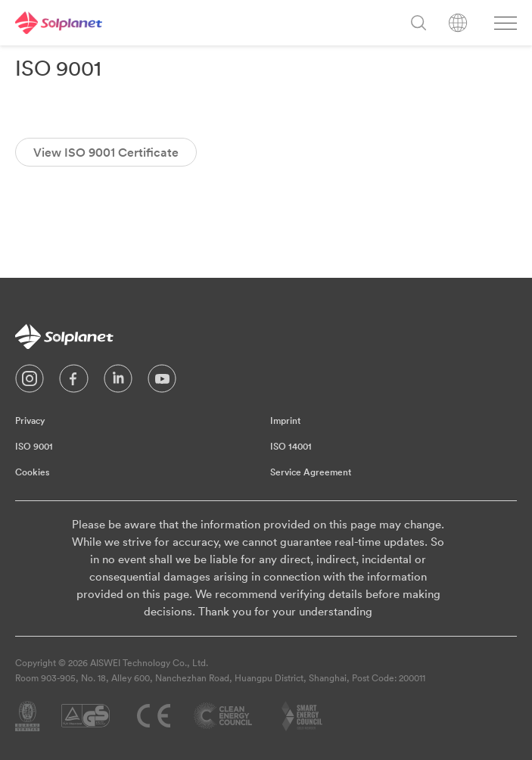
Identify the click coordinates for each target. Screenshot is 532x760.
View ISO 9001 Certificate (106, 152)
